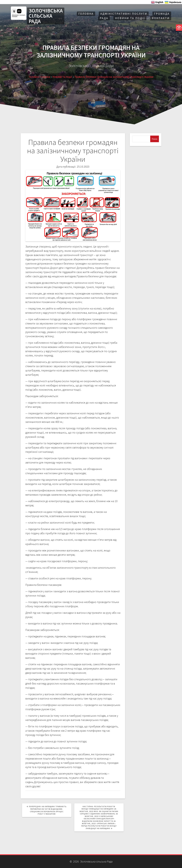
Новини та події (130, 18)
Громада (162, 14)
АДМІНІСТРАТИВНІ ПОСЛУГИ (124, 14)
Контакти (161, 18)
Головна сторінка (39, 77)
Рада (104, 18)
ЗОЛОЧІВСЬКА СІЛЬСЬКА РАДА (46, 16)
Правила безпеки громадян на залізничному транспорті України (114, 77)
